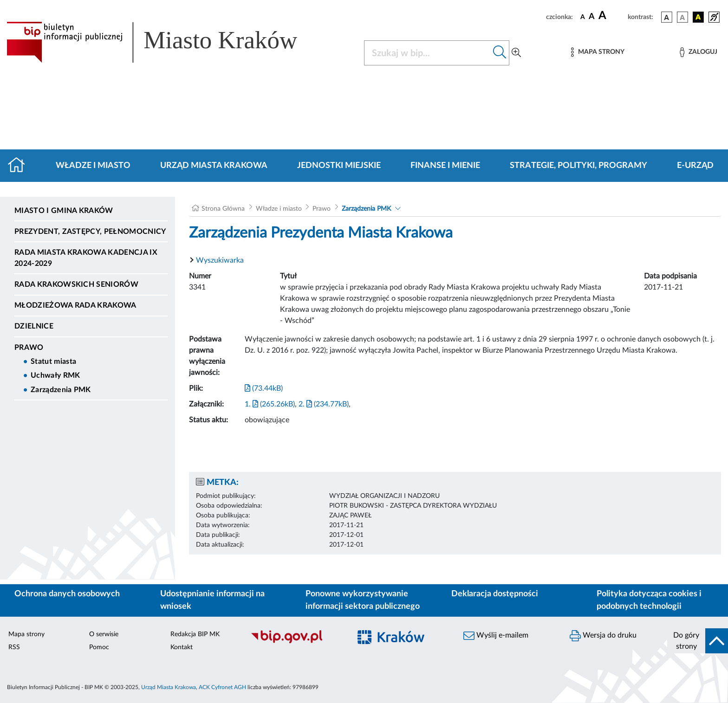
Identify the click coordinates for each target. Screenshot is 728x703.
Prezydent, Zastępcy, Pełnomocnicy (90, 232)
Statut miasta (53, 361)
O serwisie (104, 634)
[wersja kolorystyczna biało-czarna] (682, 17)
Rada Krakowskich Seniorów (76, 284)
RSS (14, 647)
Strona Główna (223, 209)
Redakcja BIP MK (195, 634)
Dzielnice (34, 326)
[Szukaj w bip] (500, 53)
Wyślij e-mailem (496, 636)
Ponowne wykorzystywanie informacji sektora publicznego (363, 600)
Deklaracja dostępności (495, 594)
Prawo (29, 348)
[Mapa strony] (598, 52)
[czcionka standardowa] (583, 17)
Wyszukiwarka (220, 260)
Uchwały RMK (55, 375)
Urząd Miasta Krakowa (214, 166)
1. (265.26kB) (270, 404)
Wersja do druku (603, 636)
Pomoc (99, 647)
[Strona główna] (20, 166)
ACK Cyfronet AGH (222, 687)
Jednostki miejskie (339, 166)
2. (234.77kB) (324, 404)
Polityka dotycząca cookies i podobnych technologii (649, 600)
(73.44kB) (264, 388)
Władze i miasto (93, 166)
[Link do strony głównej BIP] (165, 42)
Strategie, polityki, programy (578, 166)
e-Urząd (695, 166)
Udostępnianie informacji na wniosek (212, 600)
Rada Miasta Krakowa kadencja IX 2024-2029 (86, 258)
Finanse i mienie (445, 166)
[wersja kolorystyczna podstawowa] (667, 17)
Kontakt (182, 647)
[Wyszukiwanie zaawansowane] (516, 53)
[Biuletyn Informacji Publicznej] (296, 642)
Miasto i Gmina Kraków (64, 211)
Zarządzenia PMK (61, 390)
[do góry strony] (698, 641)
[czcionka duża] (612, 16)
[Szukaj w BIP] (427, 53)
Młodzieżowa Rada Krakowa (75, 305)
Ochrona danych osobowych (67, 594)
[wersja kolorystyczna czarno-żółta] (698, 17)
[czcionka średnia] (592, 17)
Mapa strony (26, 634)
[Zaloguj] (698, 52)
